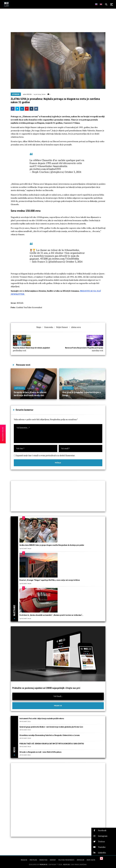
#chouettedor (45, 166)
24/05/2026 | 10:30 (25, 618)
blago (39, 327)
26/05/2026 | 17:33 (25, 721)
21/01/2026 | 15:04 (81, 388)
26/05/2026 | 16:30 (25, 746)
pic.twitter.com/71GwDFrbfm (64, 259)
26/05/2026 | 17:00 (25, 738)
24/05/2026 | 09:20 (25, 583)
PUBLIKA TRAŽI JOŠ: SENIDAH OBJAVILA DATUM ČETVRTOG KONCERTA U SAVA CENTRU (52, 744)
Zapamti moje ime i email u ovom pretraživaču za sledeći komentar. (45, 455)
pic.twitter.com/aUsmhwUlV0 (45, 169)
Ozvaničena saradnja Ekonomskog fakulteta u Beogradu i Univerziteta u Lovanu (50, 735)
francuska (49, 327)
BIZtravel (68, 388)
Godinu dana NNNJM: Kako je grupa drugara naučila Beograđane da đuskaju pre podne (52, 545)
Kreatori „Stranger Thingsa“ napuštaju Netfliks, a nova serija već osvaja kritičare (50, 580)
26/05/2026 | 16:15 (25, 755)
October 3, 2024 (73, 172)
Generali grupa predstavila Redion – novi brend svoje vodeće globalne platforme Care (51, 727)
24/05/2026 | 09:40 (25, 548)
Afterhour (16, 94)
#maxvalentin (60, 166)
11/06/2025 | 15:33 (33, 388)
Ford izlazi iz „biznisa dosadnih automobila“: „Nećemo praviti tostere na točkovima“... (51, 615)
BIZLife (29, 94)
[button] (104, 830)
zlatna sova (76, 327)
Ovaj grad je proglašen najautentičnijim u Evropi (82, 394)
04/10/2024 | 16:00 (40, 94)
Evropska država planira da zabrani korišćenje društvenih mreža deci (30, 394)
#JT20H (44, 259)
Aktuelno (20, 388)
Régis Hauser (62, 327)
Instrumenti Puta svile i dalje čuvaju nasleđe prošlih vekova (42, 718)
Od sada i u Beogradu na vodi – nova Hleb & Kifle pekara (40, 752)
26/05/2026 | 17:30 (25, 730)
